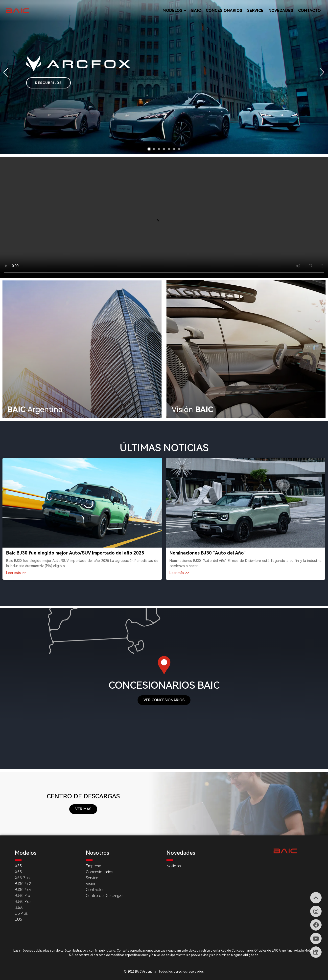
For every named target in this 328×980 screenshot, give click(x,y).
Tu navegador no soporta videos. (164, 217)
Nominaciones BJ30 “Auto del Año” (208, 553)
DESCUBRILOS (48, 83)
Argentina (35, 409)
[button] (149, 149)
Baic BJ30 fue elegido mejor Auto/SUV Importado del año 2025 (75, 553)
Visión (192, 409)
